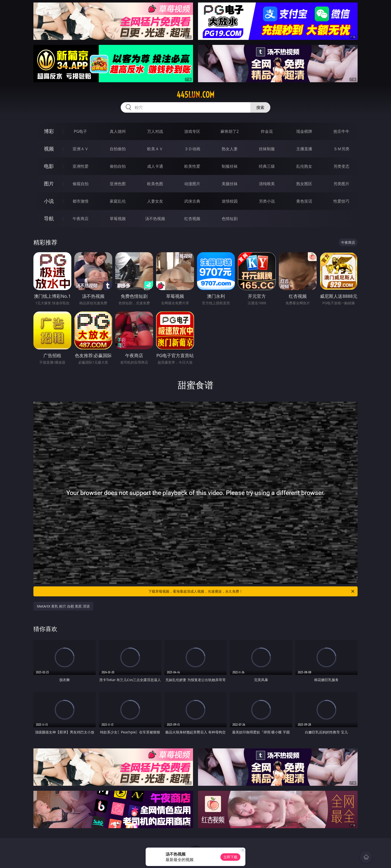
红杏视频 (192, 219)
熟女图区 (304, 184)
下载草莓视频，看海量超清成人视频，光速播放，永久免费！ (252, 591)
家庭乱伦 (118, 201)
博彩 (49, 131)
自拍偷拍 (118, 149)
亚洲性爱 (81, 166)
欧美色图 (155, 184)
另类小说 (267, 201)
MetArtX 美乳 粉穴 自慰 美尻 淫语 (63, 606)
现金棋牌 (304, 131)
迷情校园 (230, 201)
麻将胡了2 (230, 131)
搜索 (260, 107)
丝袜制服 (267, 149)
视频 (49, 149)
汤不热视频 (155, 219)
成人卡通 (155, 166)
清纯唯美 (267, 184)
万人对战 (155, 131)
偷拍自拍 (118, 166)
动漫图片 (192, 184)
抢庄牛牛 (341, 131)
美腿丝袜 (230, 184)
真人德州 (118, 131)
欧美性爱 (192, 166)
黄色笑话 (304, 201)
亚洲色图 (118, 184)
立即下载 (230, 857)
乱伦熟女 (304, 166)
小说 (49, 201)
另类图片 (341, 184)
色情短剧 (230, 219)
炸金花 (267, 131)
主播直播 (304, 149)
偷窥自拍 (81, 184)
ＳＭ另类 (341, 149)
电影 (49, 166)
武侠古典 (192, 201)
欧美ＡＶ (155, 149)
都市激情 (81, 201)
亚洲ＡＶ (81, 149)
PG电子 (80, 131)
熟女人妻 (230, 149)
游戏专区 (192, 131)
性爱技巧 (341, 201)
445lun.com (195, 95)
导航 (49, 218)
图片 (49, 184)
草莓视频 (118, 219)
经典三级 (267, 166)
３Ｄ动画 (192, 149)
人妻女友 (155, 201)
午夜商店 (81, 219)
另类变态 (341, 166)
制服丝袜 (230, 166)
